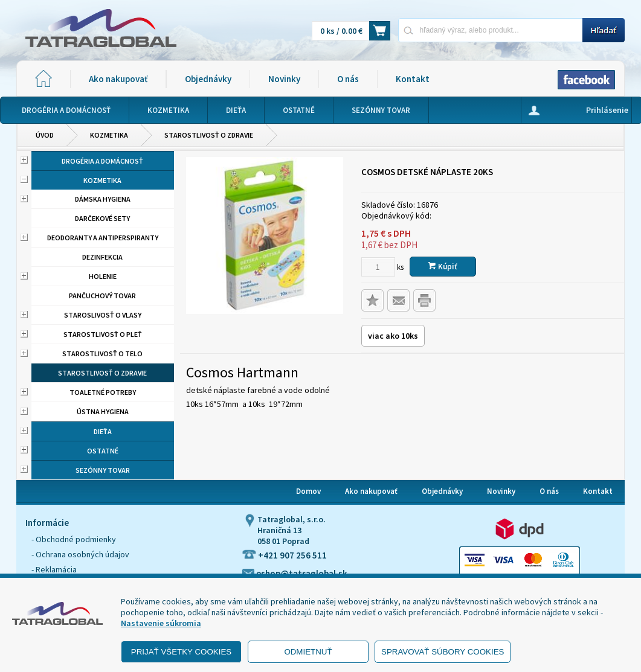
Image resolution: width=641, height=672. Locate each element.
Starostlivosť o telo (102, 354)
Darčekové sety (102, 218)
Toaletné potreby (103, 392)
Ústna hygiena (103, 411)
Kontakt (413, 79)
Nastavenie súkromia (161, 623)
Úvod (45, 135)
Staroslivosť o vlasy (103, 315)
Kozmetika (109, 135)
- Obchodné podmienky (74, 539)
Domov (308, 491)
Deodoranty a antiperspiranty (103, 238)
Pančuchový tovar (102, 296)
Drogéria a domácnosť (102, 161)
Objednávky (208, 79)
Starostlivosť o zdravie (209, 135)
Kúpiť (443, 267)
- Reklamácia (54, 569)
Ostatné (103, 451)
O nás (348, 79)
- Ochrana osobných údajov (80, 554)
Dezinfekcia (102, 257)
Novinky (284, 79)
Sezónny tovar (103, 470)
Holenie (103, 276)
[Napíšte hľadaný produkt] (490, 30)
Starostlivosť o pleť (103, 334)
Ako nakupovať (118, 79)
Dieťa (103, 431)
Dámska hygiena (103, 199)
